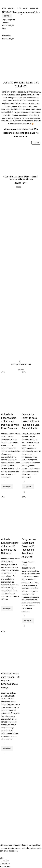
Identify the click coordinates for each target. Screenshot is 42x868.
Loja (3, 834)
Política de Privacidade (11, 802)
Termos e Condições (10, 798)
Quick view (4, 492)
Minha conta (7, 830)
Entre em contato (9, 794)
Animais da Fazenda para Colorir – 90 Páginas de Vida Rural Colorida (10, 421)
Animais (4, 434)
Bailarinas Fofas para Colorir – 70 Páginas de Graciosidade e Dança (10, 680)
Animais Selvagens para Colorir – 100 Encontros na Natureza (10, 546)
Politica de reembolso (10, 806)
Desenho (31, 562)
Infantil (17, 434)
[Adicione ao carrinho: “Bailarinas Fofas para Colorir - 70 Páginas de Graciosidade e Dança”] (7, 749)
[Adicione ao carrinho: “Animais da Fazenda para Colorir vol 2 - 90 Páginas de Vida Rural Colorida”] (28, 487)
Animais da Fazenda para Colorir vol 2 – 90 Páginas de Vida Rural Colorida (31, 421)
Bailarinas (5, 693)
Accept (4, 854)
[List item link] (21, 784)
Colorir (11, 434)
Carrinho (5, 825)
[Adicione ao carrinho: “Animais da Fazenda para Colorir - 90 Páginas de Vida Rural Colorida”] (7, 487)
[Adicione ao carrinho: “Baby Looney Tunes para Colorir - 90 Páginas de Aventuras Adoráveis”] (28, 621)
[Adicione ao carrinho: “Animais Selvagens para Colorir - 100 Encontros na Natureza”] (7, 609)
